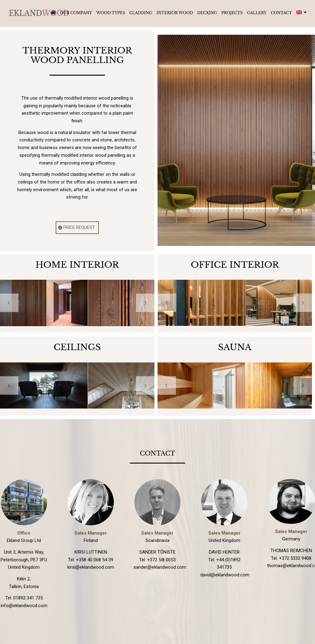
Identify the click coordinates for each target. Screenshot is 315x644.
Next (145, 303)
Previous (9, 303)
